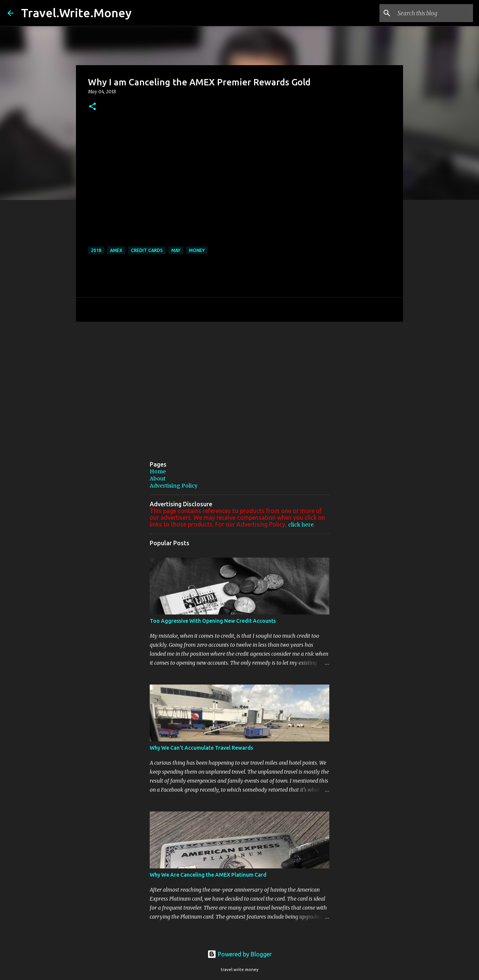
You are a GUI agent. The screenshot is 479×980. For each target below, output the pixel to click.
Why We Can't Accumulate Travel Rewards (201, 748)
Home (158, 471)
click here (301, 525)
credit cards (147, 250)
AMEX (116, 250)
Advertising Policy (174, 486)
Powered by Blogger (239, 954)
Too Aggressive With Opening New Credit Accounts (213, 621)
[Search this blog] (434, 13)
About (158, 479)
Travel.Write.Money (76, 13)
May (176, 250)
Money (197, 250)
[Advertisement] (239, 385)
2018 (96, 250)
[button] (92, 107)
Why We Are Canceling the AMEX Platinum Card (208, 875)
